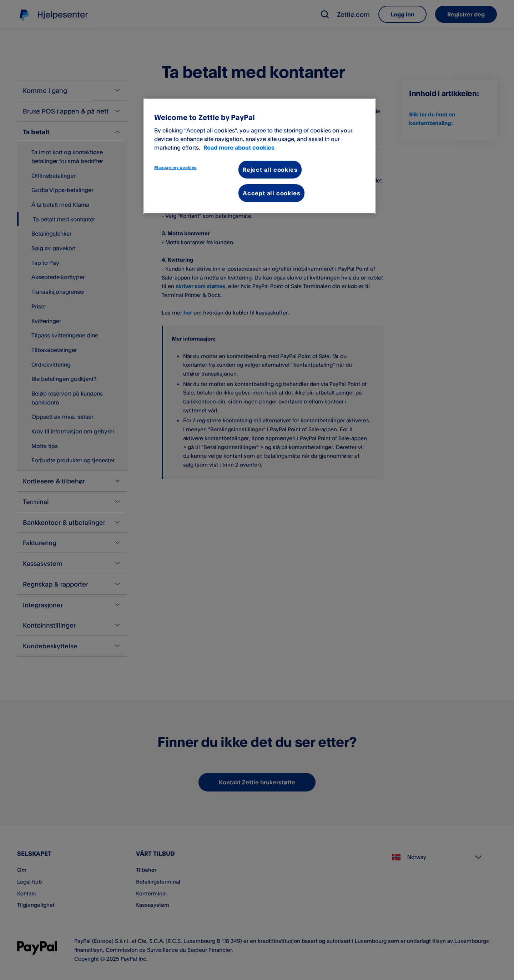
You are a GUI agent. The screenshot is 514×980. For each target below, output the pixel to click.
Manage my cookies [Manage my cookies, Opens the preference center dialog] (175, 167)
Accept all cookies (271, 193)
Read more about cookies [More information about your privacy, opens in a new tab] (239, 147)
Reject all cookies (270, 170)
